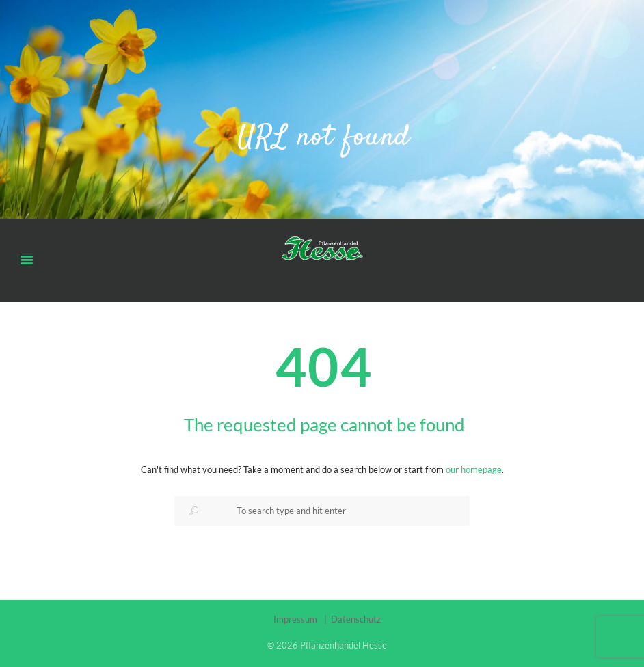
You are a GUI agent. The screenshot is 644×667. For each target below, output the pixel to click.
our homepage (474, 469)
